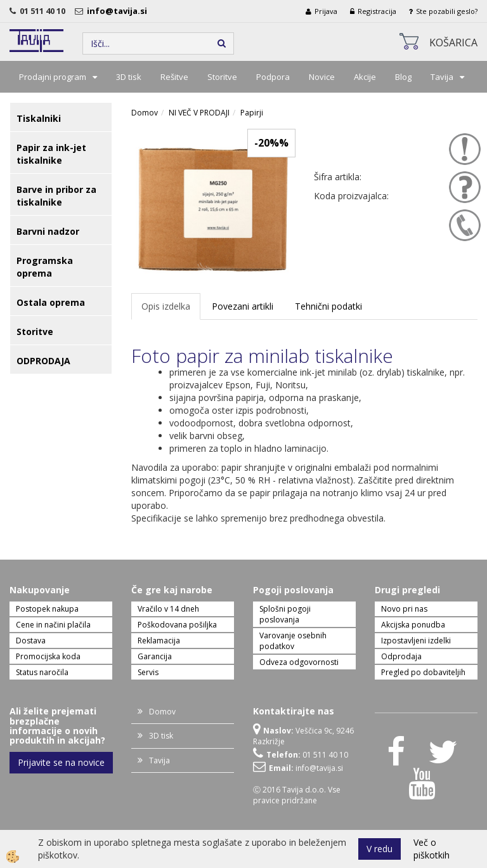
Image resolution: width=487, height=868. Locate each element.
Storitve (222, 77)
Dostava (31, 641)
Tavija (442, 77)
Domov (145, 113)
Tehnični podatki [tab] (328, 306)
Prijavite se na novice (61, 762)
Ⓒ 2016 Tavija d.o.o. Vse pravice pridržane (297, 795)
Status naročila (42, 672)
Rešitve (174, 77)
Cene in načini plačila (53, 625)
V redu (380, 849)
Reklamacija (159, 641)
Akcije (365, 77)
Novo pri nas (404, 609)
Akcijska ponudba (413, 625)
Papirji (252, 113)
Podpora (273, 77)
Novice (322, 77)
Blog (403, 77)
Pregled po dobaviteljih (423, 672)
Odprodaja (401, 656)
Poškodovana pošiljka (177, 625)
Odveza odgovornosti (299, 662)
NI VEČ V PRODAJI (199, 113)
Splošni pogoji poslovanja (285, 614)
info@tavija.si (119, 11)
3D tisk (129, 77)
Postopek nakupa (47, 609)
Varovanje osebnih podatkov (293, 641)
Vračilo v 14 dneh (168, 609)
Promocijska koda (48, 656)
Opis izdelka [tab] (166, 306)
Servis (148, 672)
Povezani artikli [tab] (243, 306)
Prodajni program (53, 77)
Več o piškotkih (432, 849)
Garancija (155, 656)
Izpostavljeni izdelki (416, 641)
